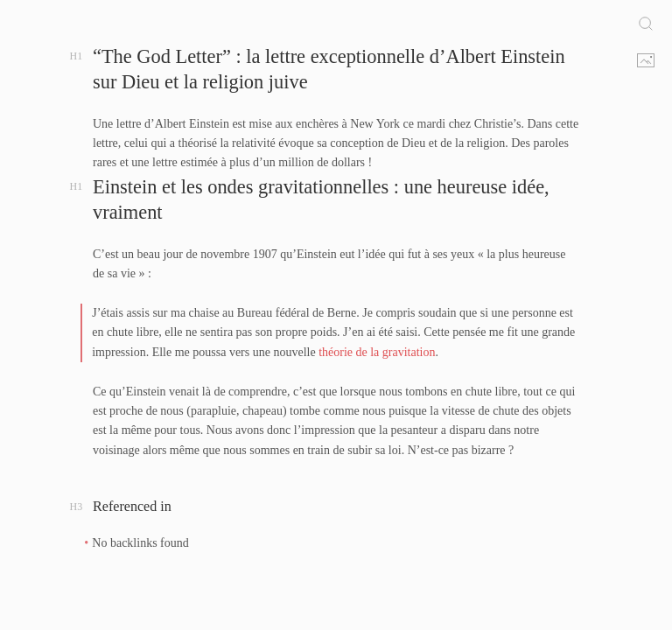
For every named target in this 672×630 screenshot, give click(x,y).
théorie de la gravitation (377, 352)
